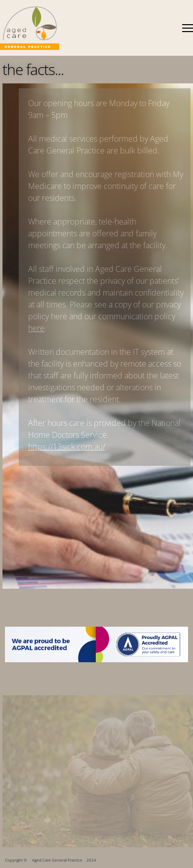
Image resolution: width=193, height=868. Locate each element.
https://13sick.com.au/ (67, 447)
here (36, 328)
